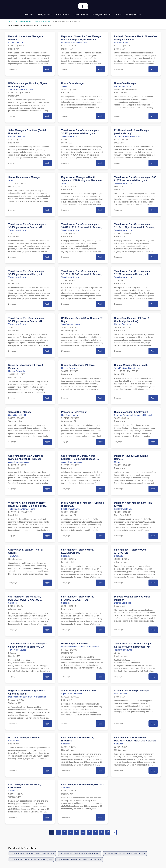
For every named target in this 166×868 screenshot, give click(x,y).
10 (108, 832)
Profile (119, 15)
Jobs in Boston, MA (42, 21)
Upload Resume (81, 15)
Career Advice (63, 15)
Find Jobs (29, 15)
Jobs (8, 21)
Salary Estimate (45, 15)
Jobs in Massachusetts (22, 21)
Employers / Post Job (102, 15)
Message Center (134, 15)
